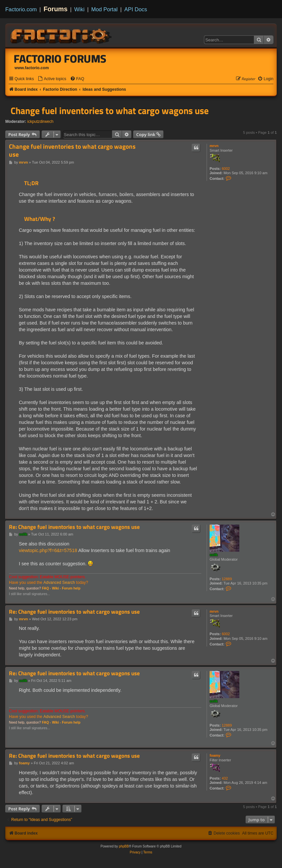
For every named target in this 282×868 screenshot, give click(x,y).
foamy (215, 755)
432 (225, 778)
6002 (226, 169)
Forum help (71, 588)
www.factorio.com (32, 68)
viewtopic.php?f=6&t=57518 (48, 550)
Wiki (80, 9)
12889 (227, 579)
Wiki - (56, 588)
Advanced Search (59, 583)
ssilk (214, 555)
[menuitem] (52, 79)
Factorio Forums (60, 59)
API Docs (136, 9)
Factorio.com (21, 9)
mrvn (214, 146)
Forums (56, 9)
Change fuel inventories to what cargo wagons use (110, 111)
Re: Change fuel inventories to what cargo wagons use (74, 527)
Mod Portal (104, 9)
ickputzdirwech (40, 122)
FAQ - (46, 588)
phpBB (124, 846)
